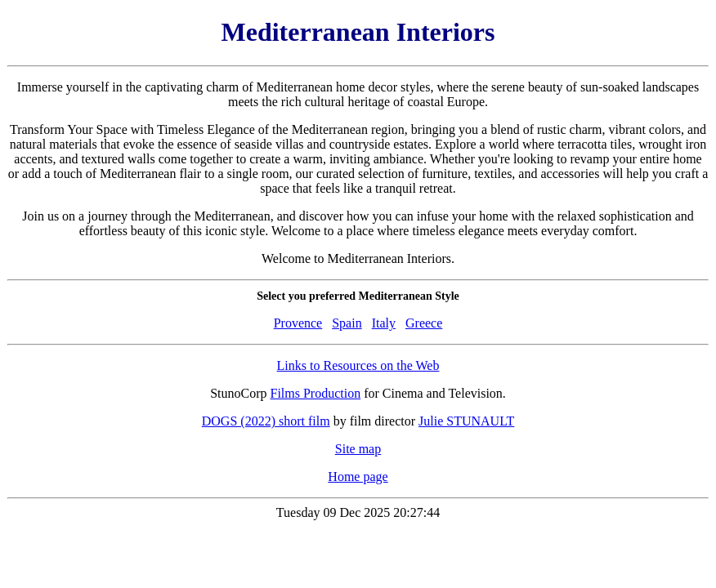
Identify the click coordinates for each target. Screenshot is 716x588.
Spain (347, 323)
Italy (384, 323)
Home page (358, 477)
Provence (298, 323)
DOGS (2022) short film (266, 421)
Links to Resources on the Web (358, 365)
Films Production (316, 393)
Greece (424, 323)
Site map (358, 449)
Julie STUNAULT (466, 421)
